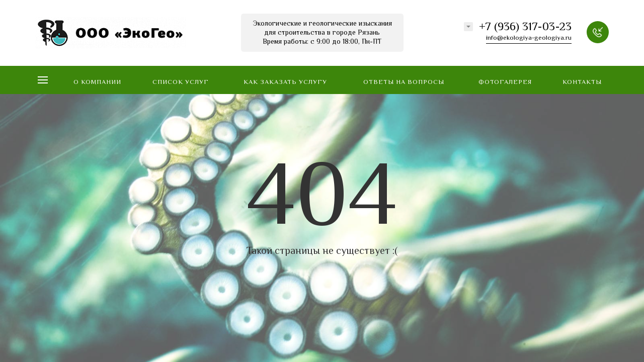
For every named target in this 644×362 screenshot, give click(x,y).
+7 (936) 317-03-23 (525, 28)
